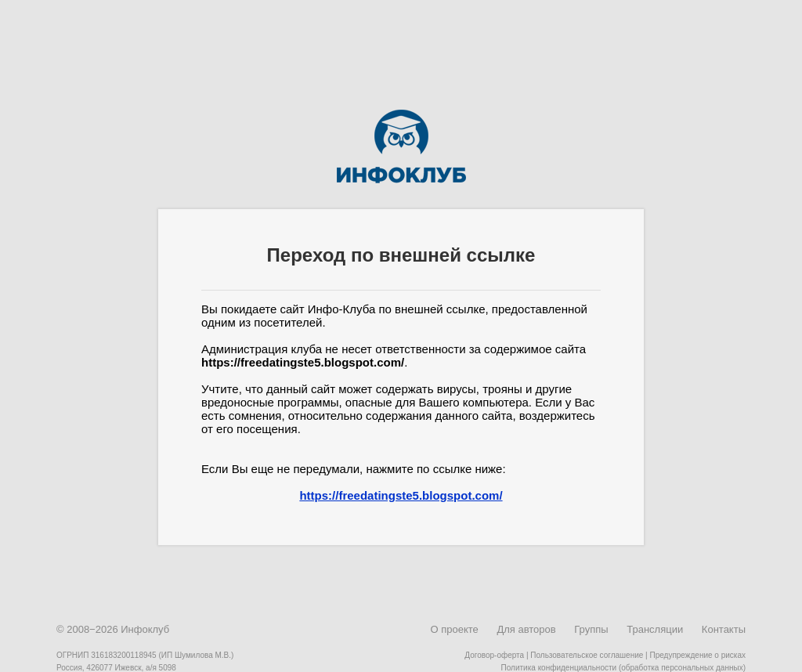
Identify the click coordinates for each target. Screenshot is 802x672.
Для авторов (526, 629)
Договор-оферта (494, 655)
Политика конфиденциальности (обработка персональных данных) (623, 668)
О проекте (454, 629)
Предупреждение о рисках (697, 655)
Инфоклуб (145, 629)
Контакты (724, 629)
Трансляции (655, 629)
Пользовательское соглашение (587, 655)
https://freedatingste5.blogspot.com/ (401, 495)
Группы (591, 629)
